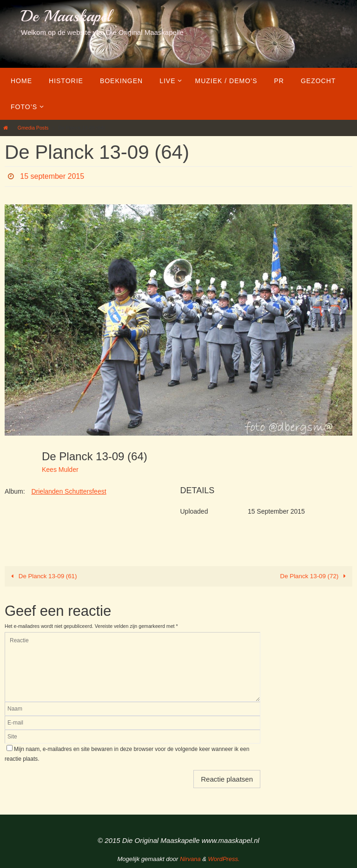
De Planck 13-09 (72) (315, 576)
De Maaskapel (66, 16)
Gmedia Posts (33, 128)
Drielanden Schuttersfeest (69, 491)
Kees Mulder (60, 470)
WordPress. (224, 859)
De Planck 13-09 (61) (42, 576)
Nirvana (190, 859)
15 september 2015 (52, 176)
